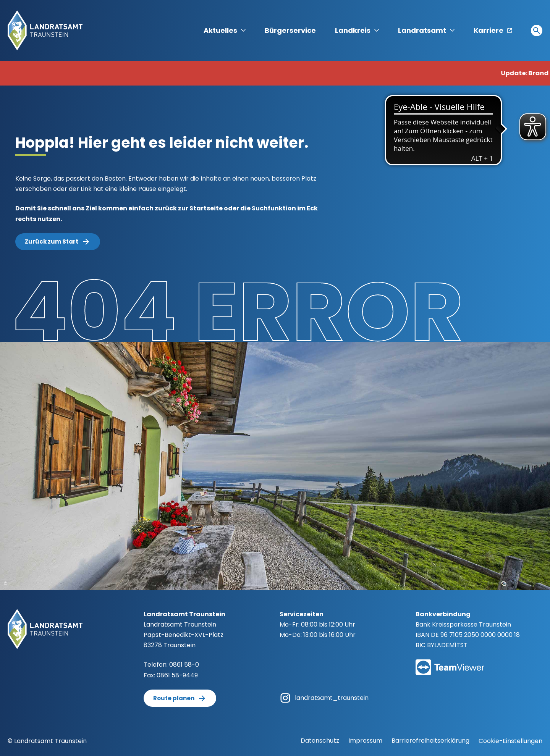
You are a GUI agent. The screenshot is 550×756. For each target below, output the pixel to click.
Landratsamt (426, 30)
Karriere (493, 30)
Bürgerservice (290, 30)
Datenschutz (320, 741)
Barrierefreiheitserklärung (430, 741)
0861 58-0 (184, 665)
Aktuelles (225, 30)
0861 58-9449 (177, 675)
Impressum (365, 741)
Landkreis (357, 30)
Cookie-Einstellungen (510, 741)
